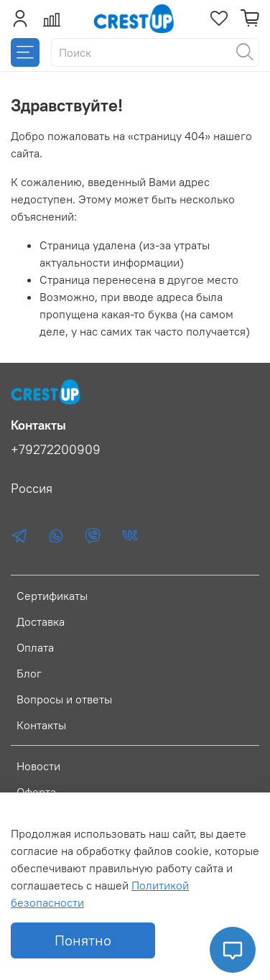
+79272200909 (56, 450)
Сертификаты (52, 596)
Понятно (83, 940)
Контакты (41, 725)
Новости (38, 766)
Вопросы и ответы (64, 699)
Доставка (41, 621)
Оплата (35, 647)
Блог (29, 673)
